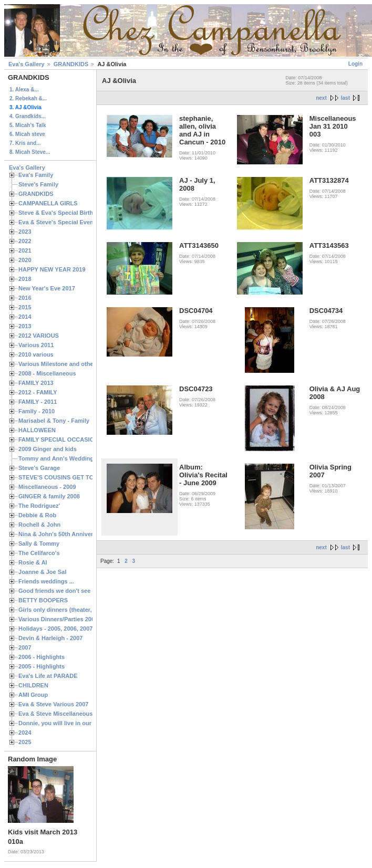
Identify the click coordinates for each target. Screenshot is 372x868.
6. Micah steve (27, 134)
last (345, 98)
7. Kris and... (25, 143)
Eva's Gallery (27, 64)
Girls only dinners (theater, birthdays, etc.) (76, 610)
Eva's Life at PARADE (48, 676)
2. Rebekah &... (28, 98)
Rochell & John (39, 525)
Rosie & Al (33, 562)
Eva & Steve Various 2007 (54, 704)
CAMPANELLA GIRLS (48, 203)
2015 (25, 307)
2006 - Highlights (42, 657)
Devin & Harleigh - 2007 (50, 638)
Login (355, 64)
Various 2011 (36, 345)
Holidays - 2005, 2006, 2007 (55, 629)
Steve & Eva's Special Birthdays (62, 213)
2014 (25, 317)
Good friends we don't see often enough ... (77, 591)
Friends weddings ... (46, 581)
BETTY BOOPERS (43, 600)
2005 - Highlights (42, 666)
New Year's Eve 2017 (47, 288)
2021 (25, 250)
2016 (25, 298)
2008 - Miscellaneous (47, 373)
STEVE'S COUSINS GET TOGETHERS (70, 477)
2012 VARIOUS (39, 336)
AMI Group (33, 695)
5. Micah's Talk (28, 125)
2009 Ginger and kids (48, 449)
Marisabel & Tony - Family (54, 421)
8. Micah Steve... (30, 152)
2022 (25, 241)
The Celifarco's (39, 553)
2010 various (36, 354)
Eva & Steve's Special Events (59, 222)
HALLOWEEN (37, 430)
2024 (25, 733)
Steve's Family (38, 184)
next (321, 98)
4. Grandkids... (28, 116)
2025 (25, 742)
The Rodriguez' (39, 506)
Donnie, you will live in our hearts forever (75, 723)
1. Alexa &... (24, 90)
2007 (25, 647)
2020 (25, 260)
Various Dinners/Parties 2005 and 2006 (71, 619)
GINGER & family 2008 (49, 496)
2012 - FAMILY (38, 392)
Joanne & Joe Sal (42, 572)
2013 (25, 326)
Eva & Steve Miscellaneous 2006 (63, 714)
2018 (25, 279)
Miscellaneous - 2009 (47, 487)
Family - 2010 (37, 411)
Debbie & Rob (37, 515)
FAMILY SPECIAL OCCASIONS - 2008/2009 (76, 440)
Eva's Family (36, 175)
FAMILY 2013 (36, 383)
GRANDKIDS (71, 64)
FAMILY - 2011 (38, 402)
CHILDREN (33, 685)
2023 (25, 232)
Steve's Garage (39, 468)
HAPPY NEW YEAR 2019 (52, 269)
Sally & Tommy (39, 543)
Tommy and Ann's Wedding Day (62, 458)
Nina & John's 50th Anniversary (62, 534)
